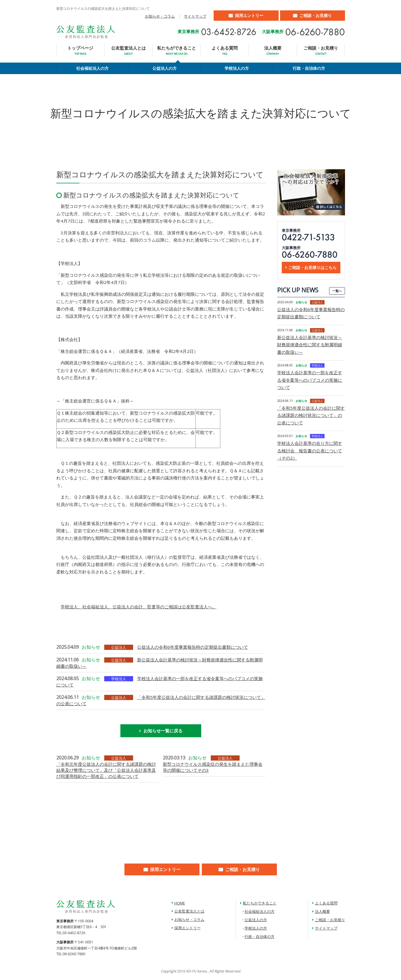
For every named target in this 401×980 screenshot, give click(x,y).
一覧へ (337, 291)
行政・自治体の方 (309, 68)
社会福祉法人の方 (92, 68)
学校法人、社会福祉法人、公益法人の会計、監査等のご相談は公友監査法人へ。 (139, 607)
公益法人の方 (165, 68)
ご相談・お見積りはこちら (312, 267)
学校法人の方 (237, 68)
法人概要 (273, 50)
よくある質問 (225, 50)
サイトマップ (195, 16)
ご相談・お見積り (316, 15)
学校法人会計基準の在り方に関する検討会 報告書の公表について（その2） (310, 451)
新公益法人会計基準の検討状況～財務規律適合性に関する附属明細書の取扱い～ (310, 345)
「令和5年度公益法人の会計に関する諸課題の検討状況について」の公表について (311, 415)
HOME (180, 903)
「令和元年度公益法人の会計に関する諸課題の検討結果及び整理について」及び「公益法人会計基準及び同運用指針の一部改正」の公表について (106, 770)
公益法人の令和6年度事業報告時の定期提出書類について (193, 647)
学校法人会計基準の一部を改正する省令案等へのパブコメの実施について (310, 380)
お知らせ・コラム (160, 16)
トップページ (80, 50)
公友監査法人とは (128, 50)
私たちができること (177, 50)
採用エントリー (249, 15)
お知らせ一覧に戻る (163, 731)
